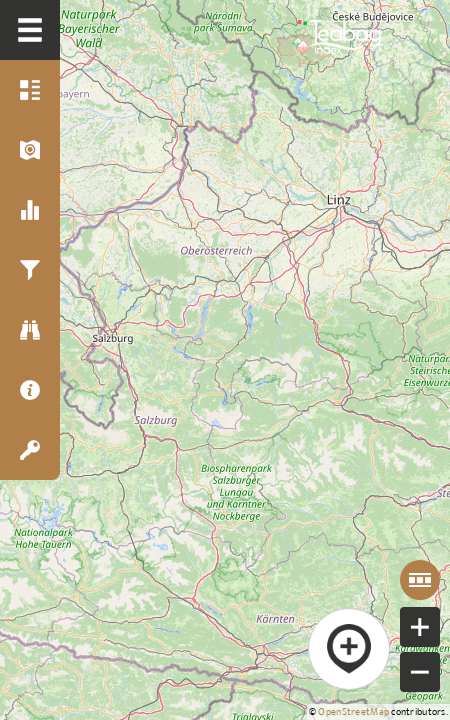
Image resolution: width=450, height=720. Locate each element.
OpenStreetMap (353, 712)
